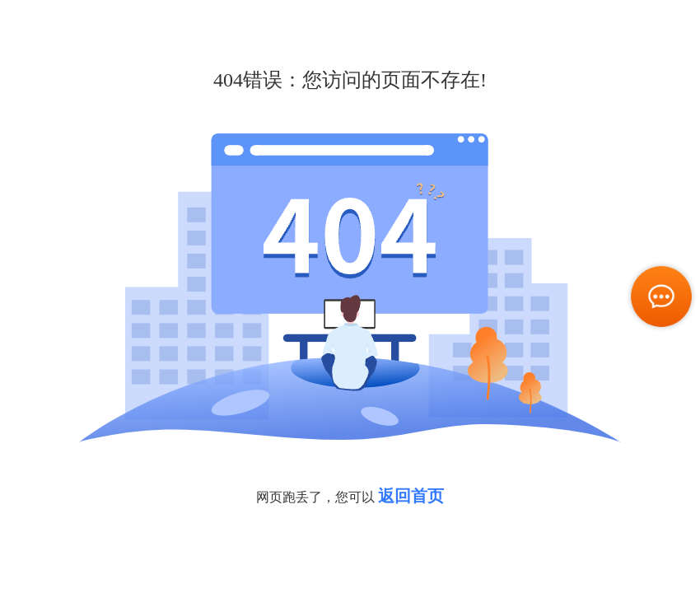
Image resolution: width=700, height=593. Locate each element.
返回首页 (411, 496)
